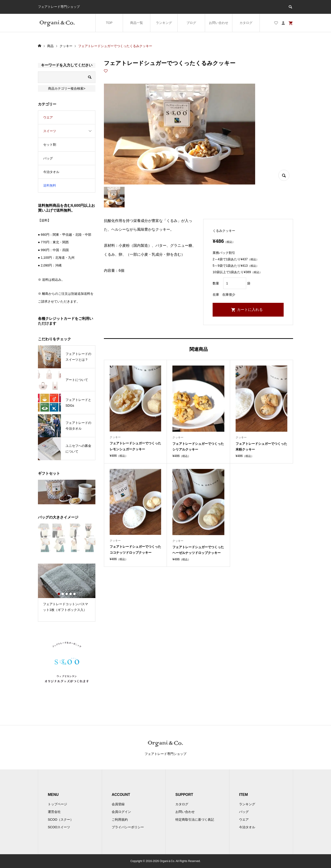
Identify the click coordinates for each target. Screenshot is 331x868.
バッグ (48, 158)
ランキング (164, 23)
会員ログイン (121, 812)
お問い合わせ (219, 23)
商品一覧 (137, 23)
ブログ (191, 23)
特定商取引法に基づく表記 (195, 820)
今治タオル (51, 172)
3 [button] (67, 594)
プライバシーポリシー (128, 827)
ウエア (48, 117)
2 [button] (63, 594)
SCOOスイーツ (59, 827)
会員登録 (118, 804)
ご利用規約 (120, 820)
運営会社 (54, 812)
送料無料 (50, 185)
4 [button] (71, 594)
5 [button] (74, 594)
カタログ (246, 23)
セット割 (50, 145)
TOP (109, 23)
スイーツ (50, 131)
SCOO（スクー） (61, 820)
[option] (67, 590)
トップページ (57, 804)
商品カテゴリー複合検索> (67, 88)
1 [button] (59, 594)
